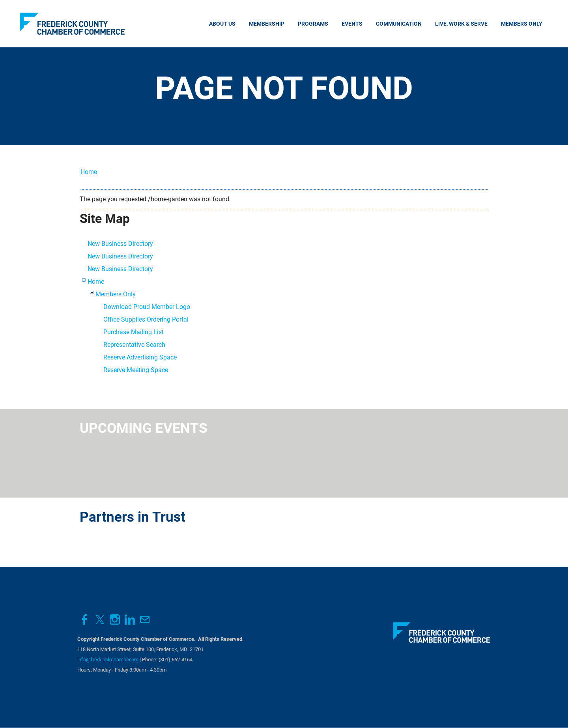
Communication (399, 24)
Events (352, 24)
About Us (222, 24)
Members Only (522, 24)
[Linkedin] (130, 620)
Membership (267, 24)
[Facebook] (85, 620)
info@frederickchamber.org (108, 660)
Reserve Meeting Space (136, 370)
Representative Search (134, 345)
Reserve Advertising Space (140, 357)
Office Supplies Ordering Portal (146, 319)
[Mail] (145, 620)
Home (89, 172)
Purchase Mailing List (134, 332)
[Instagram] (115, 620)
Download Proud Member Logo (147, 307)
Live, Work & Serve (461, 24)
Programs (313, 24)
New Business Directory (120, 244)
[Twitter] (100, 620)
